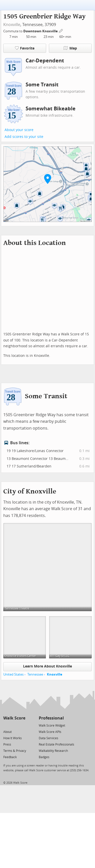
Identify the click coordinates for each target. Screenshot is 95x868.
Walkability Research (53, 751)
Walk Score (14, 718)
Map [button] (70, 48)
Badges (44, 757)
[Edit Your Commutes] (61, 30)
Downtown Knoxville (41, 31)
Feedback (10, 757)
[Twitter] (6, 725)
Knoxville (12, 25)
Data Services (49, 738)
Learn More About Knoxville (48, 666)
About (7, 732)
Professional (51, 718)
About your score (19, 130)
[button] (48, 179)
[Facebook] (14, 725)
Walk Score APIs (50, 732)
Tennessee (35, 674)
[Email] (22, 725)
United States (13, 674)
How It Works (13, 738)
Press (7, 745)
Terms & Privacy (15, 751)
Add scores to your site (24, 137)
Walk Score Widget (52, 726)
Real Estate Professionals (56, 745)
